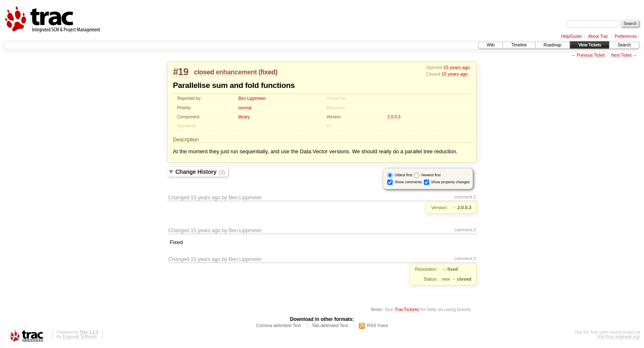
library (244, 117)
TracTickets (407, 309)
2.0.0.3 (394, 117)
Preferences (626, 36)
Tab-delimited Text (330, 325)
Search (624, 45)
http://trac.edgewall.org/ (619, 337)
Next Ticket (621, 55)
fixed (268, 72)
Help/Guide (571, 36)
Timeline (519, 45)
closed (204, 72)
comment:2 (465, 230)
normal (245, 108)
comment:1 (465, 197)
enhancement (236, 72)
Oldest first (404, 175)
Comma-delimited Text (279, 325)
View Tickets (590, 45)
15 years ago (457, 67)
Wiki (491, 45)
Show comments (408, 182)
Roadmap (553, 45)
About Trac (598, 36)
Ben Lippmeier (252, 98)
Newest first (431, 175)
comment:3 (465, 258)
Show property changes (450, 182)
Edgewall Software (79, 337)
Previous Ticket (591, 55)
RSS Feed (378, 325)
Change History (200, 172)
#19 (181, 72)
